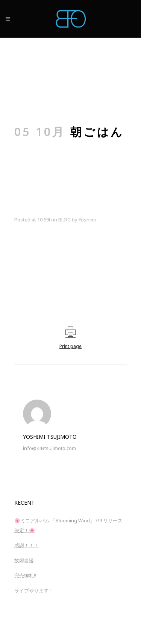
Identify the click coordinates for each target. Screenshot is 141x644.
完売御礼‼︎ (25, 575)
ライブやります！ (34, 591)
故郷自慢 (24, 560)
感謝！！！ (27, 545)
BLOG (64, 220)
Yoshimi (87, 220)
